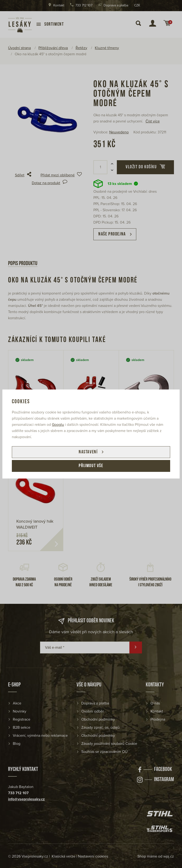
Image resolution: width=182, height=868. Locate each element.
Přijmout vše (91, 466)
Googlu (58, 425)
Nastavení (88, 452)
